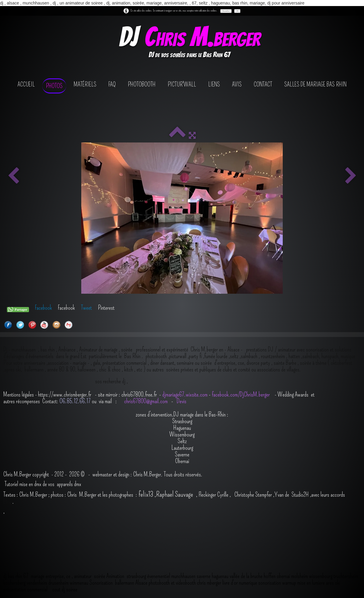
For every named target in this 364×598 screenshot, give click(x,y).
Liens (214, 84)
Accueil (26, 84)
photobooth (142, 84)
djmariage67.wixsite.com (185, 394)
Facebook (43, 308)
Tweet (86, 308)
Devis (181, 401)
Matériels (85, 84)
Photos (54, 86)
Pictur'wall (182, 84)
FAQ (112, 84)
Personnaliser (226, 11)
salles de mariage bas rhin (315, 84)
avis (237, 84)
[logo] (189, 43)
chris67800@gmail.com (147, 401)
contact (263, 84)
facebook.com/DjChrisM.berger (241, 394)
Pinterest (106, 308)
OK (237, 11)
